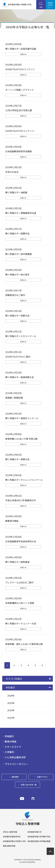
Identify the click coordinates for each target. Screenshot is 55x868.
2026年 (11, 696)
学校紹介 (9, 736)
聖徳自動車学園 (9, 846)
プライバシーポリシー (16, 764)
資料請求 (15, 777)
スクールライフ (13, 747)
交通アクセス (42, 777)
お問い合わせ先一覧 (29, 785)
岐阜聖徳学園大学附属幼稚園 (39, 841)
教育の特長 (11, 741)
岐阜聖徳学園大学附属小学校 (14, 841)
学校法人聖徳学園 (10, 832)
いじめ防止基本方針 (15, 757)
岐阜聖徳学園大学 (34, 832)
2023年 (11, 718)
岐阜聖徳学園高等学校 (12, 837)
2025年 (11, 703)
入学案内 (9, 752)
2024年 (11, 710)
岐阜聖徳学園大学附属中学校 (39, 837)
